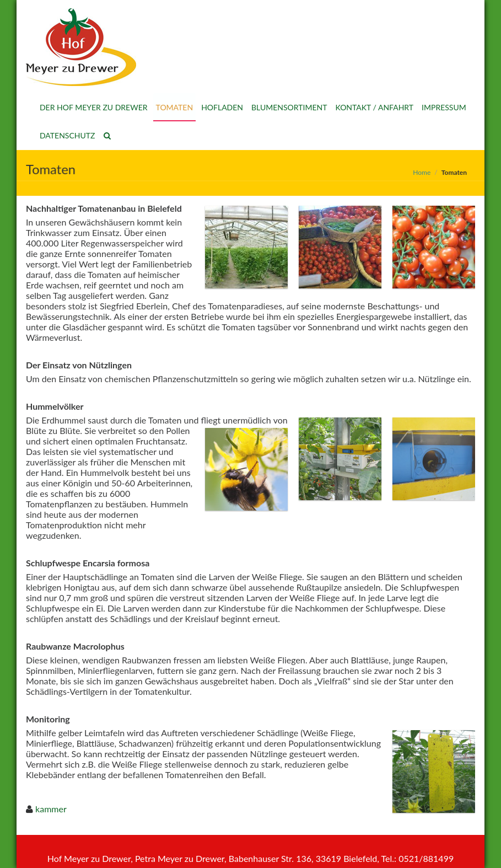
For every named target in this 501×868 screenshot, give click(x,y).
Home (422, 172)
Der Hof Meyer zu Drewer (94, 107)
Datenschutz (68, 135)
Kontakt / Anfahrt (374, 107)
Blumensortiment (289, 107)
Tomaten (175, 107)
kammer (51, 809)
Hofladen (222, 107)
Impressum (444, 107)
